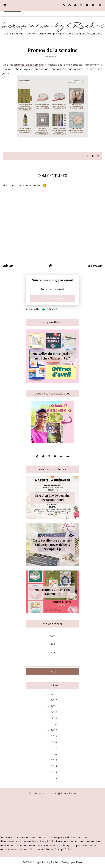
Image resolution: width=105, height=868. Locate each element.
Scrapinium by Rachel (53, 26)
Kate (79, 862)
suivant (8, 265)
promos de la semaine (29, 65)
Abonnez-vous (52, 298)
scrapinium (67, 793)
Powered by (42, 309)
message (52, 658)
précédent (95, 265)
